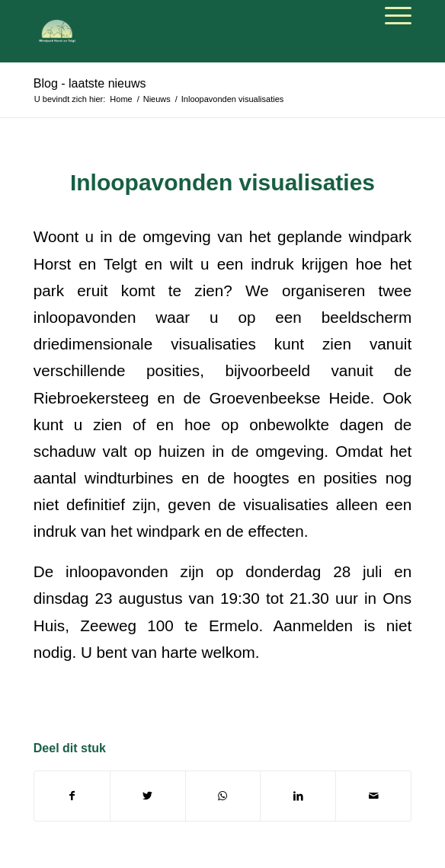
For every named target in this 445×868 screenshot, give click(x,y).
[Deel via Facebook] (72, 796)
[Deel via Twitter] (148, 796)
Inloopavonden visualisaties (222, 182)
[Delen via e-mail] (373, 796)
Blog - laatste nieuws (90, 83)
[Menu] (391, 16)
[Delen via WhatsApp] (223, 796)
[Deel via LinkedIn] (298, 796)
